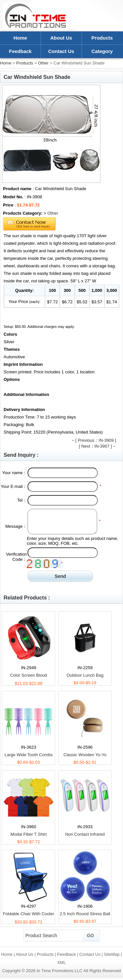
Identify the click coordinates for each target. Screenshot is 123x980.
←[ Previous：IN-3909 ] (94, 440)
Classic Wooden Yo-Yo (85, 755)
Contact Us (61, 51)
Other (43, 63)
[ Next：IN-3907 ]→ (98, 446)
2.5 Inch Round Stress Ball (85, 914)
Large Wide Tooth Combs (29, 755)
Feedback (20, 51)
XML (61, 962)
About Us (61, 38)
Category (102, 51)
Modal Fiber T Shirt (29, 834)
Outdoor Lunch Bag (85, 675)
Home (20, 38)
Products (102, 38)
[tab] (61, 334)
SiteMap (112, 954)
